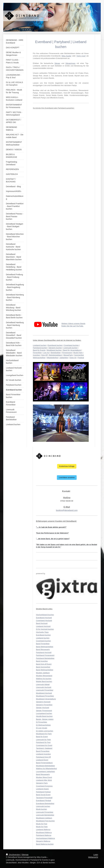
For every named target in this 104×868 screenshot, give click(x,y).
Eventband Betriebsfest (45, 803)
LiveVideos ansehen (67, 477)
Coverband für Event (44, 745)
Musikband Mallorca (44, 832)
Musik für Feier (42, 827)
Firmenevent (67, 353)
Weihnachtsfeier (39, 358)
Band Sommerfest (43, 667)
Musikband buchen (54, 350)
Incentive (36, 355)
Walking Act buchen (44, 679)
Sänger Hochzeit (43, 708)
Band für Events (39, 350)
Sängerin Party (42, 783)
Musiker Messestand (44, 676)
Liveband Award (43, 789)
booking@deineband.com (67, 510)
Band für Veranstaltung (72, 350)
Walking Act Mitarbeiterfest (46, 769)
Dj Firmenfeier (42, 722)
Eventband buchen (55, 345)
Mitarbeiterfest (52, 358)
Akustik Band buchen (44, 716)
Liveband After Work (44, 780)
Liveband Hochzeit (43, 626)
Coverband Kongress (44, 786)
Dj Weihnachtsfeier (43, 725)
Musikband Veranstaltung (46, 699)
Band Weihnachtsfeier (45, 647)
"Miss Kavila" (66, 56)
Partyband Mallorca (44, 835)
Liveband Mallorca (43, 829)
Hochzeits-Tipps (42, 632)
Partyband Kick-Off (43, 757)
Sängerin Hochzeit (43, 702)
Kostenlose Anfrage (67, 466)
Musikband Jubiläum (44, 818)
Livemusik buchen (70, 348)
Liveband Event (42, 760)
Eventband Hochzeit (44, 618)
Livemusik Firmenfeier (45, 690)
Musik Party (78, 353)
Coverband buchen (71, 345)
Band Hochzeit (42, 623)
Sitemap (25, 855)
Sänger (57, 63)
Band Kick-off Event (44, 664)
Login (96, 855)
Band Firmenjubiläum (44, 763)
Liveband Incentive (43, 754)
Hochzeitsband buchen (45, 615)
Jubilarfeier (64, 358)
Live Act (46, 353)
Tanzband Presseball (44, 798)
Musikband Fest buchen (45, 821)
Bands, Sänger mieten (45, 719)
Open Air (73, 358)
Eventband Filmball (44, 800)
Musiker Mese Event (44, 777)
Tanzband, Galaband (44, 748)
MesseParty (68, 355)
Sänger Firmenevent (44, 711)
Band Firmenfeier (43, 644)
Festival (81, 358)
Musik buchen (41, 809)
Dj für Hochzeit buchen (45, 629)
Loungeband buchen (44, 713)
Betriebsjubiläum (56, 355)
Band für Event (42, 737)
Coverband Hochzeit (44, 620)
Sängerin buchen (55, 348)
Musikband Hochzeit (44, 693)
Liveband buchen (40, 345)
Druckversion (13, 855)
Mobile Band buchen (44, 681)
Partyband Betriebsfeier (45, 658)
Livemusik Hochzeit (44, 687)
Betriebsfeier (56, 353)
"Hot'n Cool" (81, 56)
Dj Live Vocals (42, 728)
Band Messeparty (43, 649)
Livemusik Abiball (43, 684)
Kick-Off (44, 355)
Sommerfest (79, 355)
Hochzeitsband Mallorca (45, 838)
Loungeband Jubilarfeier (45, 772)
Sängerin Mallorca (43, 841)
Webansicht (93, 857)
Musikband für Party (44, 734)
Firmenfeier (37, 353)
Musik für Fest (42, 824)
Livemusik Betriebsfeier (45, 815)
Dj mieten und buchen (45, 731)
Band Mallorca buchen (45, 844)
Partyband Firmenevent (45, 655)
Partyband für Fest (43, 742)
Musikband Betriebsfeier (45, 766)
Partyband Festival (43, 792)
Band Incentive (42, 661)
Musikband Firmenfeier (45, 696)
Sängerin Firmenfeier (44, 705)
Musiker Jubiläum (43, 673)
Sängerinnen (70, 63)
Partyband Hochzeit (44, 652)
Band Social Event (43, 795)
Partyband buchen (40, 348)
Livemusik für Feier (43, 740)
